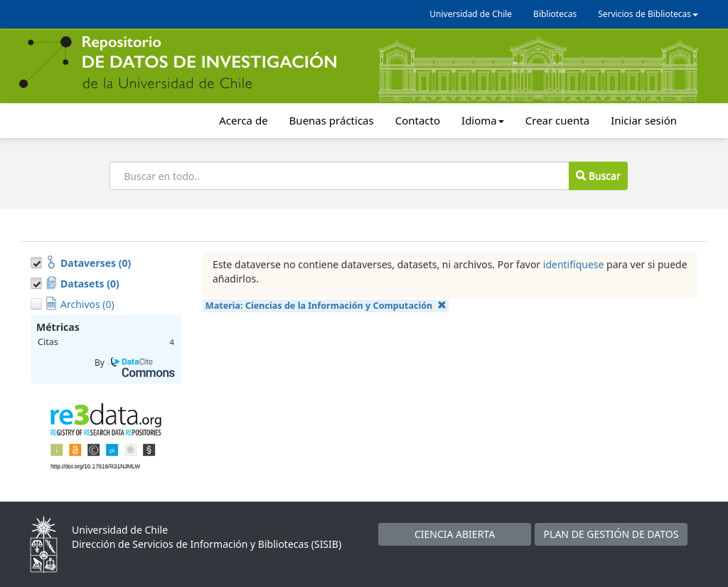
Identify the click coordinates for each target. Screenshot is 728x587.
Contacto (418, 120)
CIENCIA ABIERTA (455, 534)
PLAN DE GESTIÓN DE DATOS (611, 534)
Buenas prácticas (332, 120)
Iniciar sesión (644, 120)
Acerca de (243, 120)
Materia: (326, 306)
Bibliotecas (555, 14)
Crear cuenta (557, 120)
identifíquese (574, 264)
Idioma (483, 120)
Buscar (598, 175)
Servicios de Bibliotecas (648, 14)
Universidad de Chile (471, 14)
